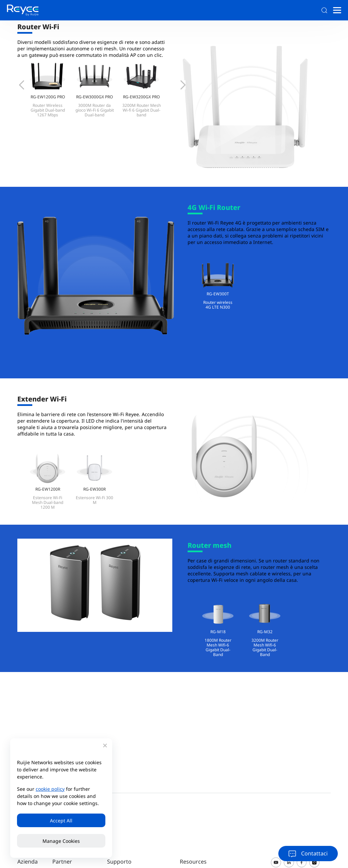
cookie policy (50, 789)
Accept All (61, 821)
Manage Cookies (61, 841)
